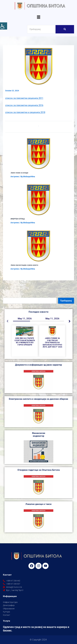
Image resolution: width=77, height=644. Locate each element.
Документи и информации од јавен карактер (38, 365)
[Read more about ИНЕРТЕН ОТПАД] (38, 200)
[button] (38, 17)
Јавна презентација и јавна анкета (24, 265)
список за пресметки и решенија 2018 (25, 112)
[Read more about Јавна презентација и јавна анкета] (38, 246)
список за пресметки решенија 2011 (24, 98)
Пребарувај (66, 301)
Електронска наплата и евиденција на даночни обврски (38, 399)
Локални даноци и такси (38, 504)
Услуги (7, 621)
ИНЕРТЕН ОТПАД (17, 219)
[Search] (41, 29)
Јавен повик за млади (19, 173)
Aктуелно (15, 177)
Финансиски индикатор (39, 435)
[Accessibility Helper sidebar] (4, 26)
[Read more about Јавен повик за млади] (38, 154)
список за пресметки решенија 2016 (24, 105)
